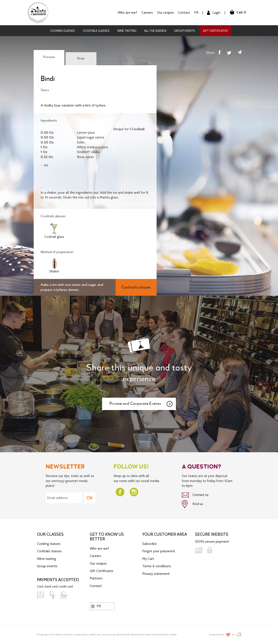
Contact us (195, 495)
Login (214, 13)
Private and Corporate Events (141, 404)
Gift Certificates (215, 31)
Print (81, 59)
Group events (185, 31)
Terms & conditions (157, 566)
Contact (184, 13)
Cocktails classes (96, 31)
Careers (147, 13)
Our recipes (165, 13)
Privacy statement (156, 573)
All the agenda (155, 31)
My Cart (148, 559)
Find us (192, 504)
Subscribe (149, 544)
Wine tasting (127, 31)
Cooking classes (63, 31)
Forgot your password (158, 551)
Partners (96, 578)
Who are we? (127, 13)
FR (196, 13)
